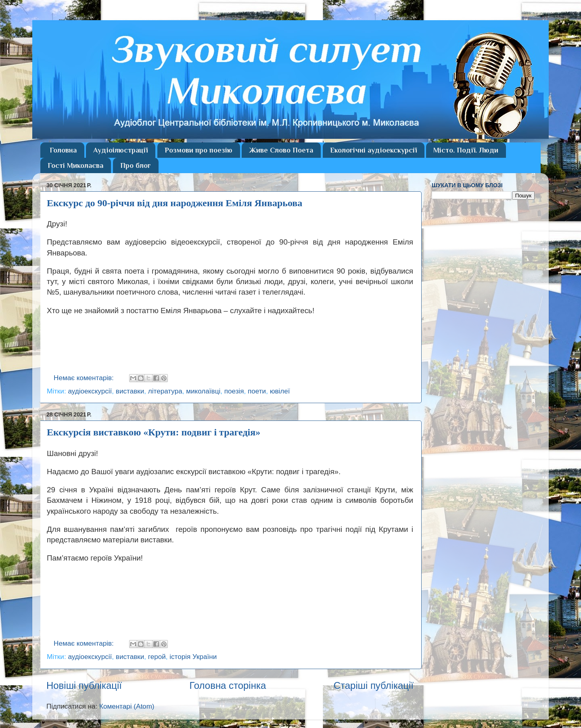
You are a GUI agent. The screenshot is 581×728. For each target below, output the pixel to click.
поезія (234, 391)
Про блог (136, 165)
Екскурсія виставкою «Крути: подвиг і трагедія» (154, 432)
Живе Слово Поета (281, 150)
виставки (130, 391)
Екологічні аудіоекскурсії (373, 150)
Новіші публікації (84, 685)
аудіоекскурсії (90, 391)
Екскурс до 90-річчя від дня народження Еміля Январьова (175, 203)
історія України (193, 657)
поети (257, 391)
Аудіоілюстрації (120, 150)
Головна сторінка (228, 685)
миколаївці (203, 391)
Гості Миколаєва (75, 165)
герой (157, 657)
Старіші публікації (374, 685)
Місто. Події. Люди (466, 150)
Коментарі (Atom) (127, 706)
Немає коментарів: (85, 378)
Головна (63, 150)
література (165, 391)
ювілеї (280, 391)
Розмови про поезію (199, 150)
